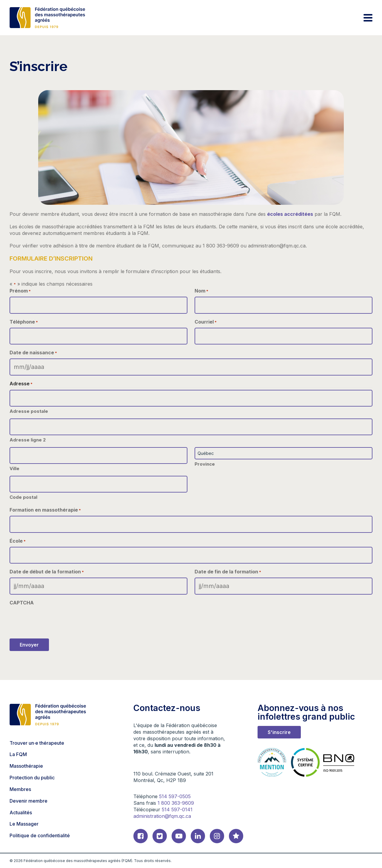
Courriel (206, 322)
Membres (20, 789)
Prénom (20, 291)
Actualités (21, 812)
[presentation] (55, 620)
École (18, 541)
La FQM (18, 754)
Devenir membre (29, 801)
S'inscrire (279, 732)
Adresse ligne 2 (28, 440)
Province (205, 464)
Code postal (23, 497)
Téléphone (24, 322)
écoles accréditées (290, 214)
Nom (201, 291)
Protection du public (32, 778)
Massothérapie (26, 766)
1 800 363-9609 (176, 803)
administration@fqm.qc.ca (162, 816)
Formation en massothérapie (45, 510)
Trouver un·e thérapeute (37, 743)
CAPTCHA (22, 603)
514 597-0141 (177, 809)
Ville (14, 468)
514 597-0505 (175, 796)
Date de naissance (33, 353)
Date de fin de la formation (228, 572)
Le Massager (24, 824)
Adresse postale (29, 411)
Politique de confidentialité (40, 835)
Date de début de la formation (47, 572)
